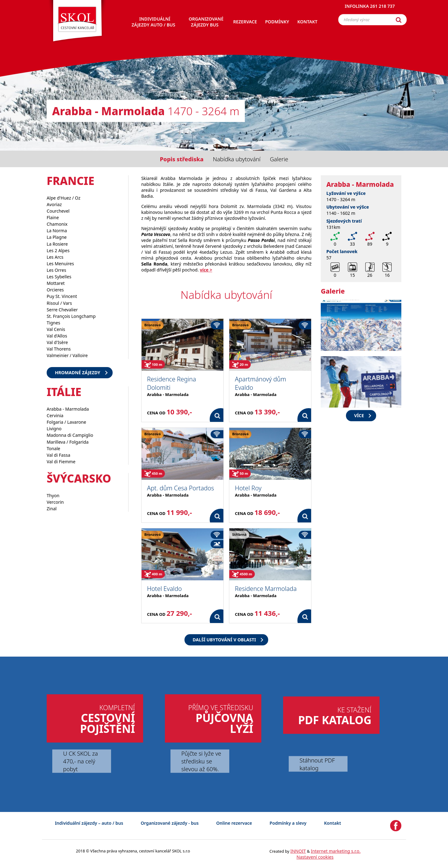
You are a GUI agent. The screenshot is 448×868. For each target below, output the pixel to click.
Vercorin (55, 502)
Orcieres (55, 290)
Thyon (53, 495)
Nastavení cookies (315, 857)
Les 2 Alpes (58, 250)
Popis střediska (182, 159)
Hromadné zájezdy (77, 373)
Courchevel (58, 211)
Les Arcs (55, 257)
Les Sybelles (59, 277)
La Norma (57, 231)
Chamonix (57, 224)
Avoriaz (54, 204)
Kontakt (333, 823)
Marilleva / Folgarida (68, 442)
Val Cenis (56, 329)
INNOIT (298, 851)
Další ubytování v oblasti (224, 640)
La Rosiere (57, 244)
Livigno (54, 429)
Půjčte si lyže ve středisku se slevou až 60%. (201, 761)
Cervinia (55, 415)
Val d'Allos (57, 336)
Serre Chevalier (62, 310)
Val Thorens (59, 349)
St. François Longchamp (71, 316)
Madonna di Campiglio (70, 435)
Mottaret (56, 283)
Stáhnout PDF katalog (317, 764)
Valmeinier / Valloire (67, 355)
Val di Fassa (58, 455)
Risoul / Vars (59, 303)
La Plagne (57, 237)
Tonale (54, 448)
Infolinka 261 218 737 (370, 8)
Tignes (54, 323)
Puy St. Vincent (62, 296)
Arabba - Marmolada (68, 409)
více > (206, 270)
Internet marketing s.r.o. (336, 851)
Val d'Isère (57, 342)
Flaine (53, 217)
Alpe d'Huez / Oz (63, 198)
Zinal (52, 509)
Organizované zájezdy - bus (170, 823)
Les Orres (56, 270)
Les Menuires (60, 264)
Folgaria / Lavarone (66, 422)
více (359, 415)
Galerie (279, 159)
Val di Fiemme (61, 462)
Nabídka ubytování (237, 159)
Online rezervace (234, 823)
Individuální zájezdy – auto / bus (89, 823)
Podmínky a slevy (288, 823)
